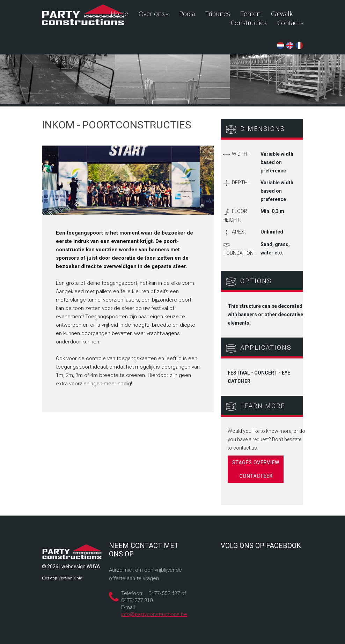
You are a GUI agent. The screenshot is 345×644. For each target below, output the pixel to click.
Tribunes (218, 14)
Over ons (154, 14)
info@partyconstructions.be (154, 614)
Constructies (249, 23)
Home (119, 14)
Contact (290, 23)
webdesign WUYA (81, 567)
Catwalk (282, 14)
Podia (187, 14)
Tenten (251, 14)
